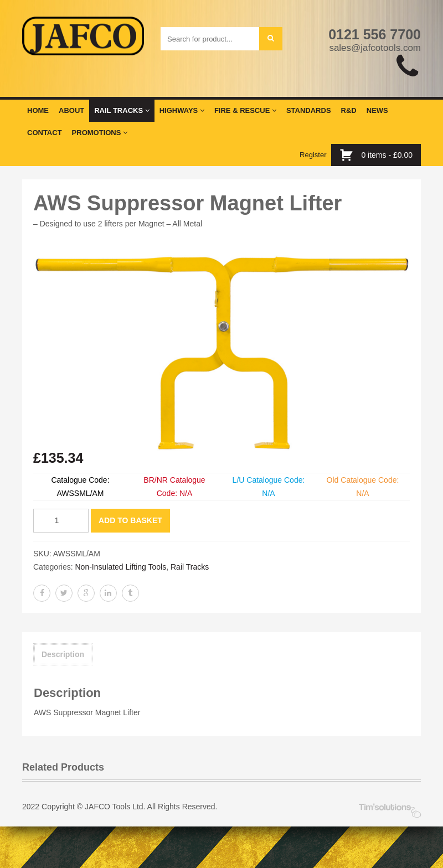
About (71, 110)
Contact (45, 133)
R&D (349, 110)
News (377, 110)
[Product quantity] (61, 521)
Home (38, 110)
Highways (182, 110)
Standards (309, 110)
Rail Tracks (122, 110)
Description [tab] (63, 654)
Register (313, 155)
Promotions (100, 133)
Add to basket (130, 520)
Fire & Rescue (245, 110)
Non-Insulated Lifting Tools (120, 567)
